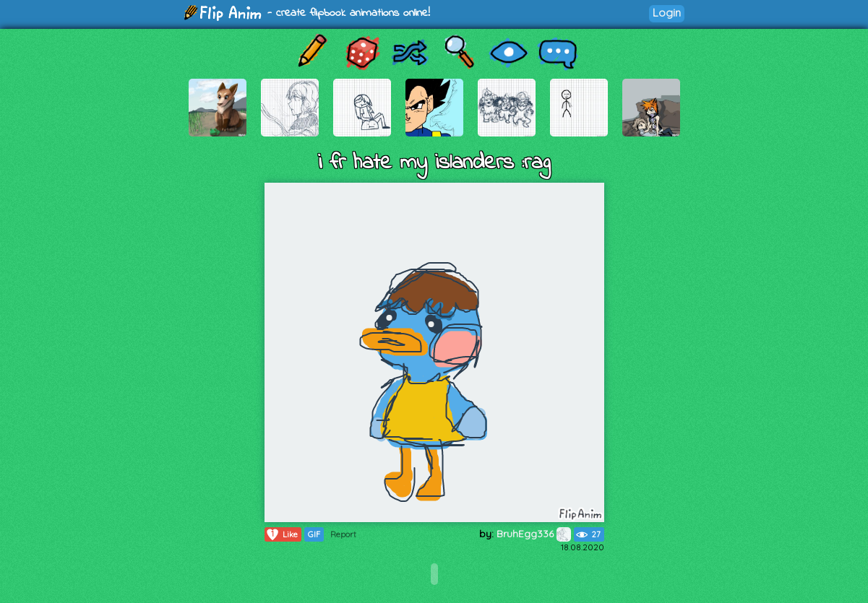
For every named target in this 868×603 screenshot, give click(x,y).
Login (667, 13)
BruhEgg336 (534, 534)
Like (282, 534)
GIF (314, 534)
